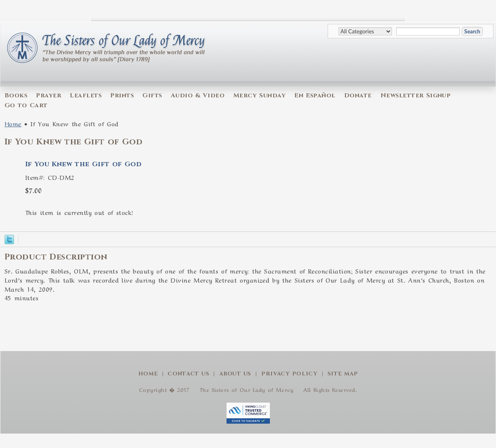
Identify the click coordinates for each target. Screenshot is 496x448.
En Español (315, 95)
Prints (122, 95)
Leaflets (86, 95)
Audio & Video (198, 95)
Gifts (152, 95)
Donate (358, 95)
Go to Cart (26, 105)
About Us (235, 374)
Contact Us (188, 374)
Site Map (343, 374)
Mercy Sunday (259, 95)
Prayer (48, 95)
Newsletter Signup (416, 95)
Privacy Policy (289, 374)
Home (13, 123)
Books (16, 95)
